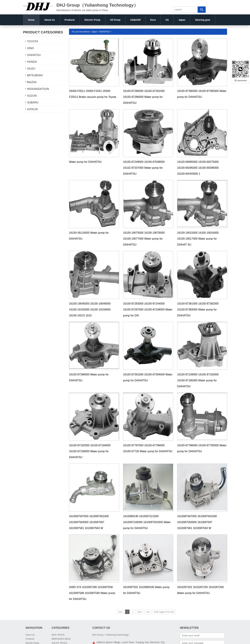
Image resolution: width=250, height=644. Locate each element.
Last (148, 612)
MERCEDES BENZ (61, 639)
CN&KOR (135, 20)
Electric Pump (92, 20)
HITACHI (33, 109)
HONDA (32, 62)
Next (140, 612)
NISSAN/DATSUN (38, 89)
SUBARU (33, 103)
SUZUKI (32, 96)
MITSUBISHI (35, 75)
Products (70, 20)
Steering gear (202, 20)
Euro (153, 20)
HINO (31, 48)
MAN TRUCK (58, 635)
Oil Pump (115, 20)
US (167, 20)
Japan (182, 20)
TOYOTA (33, 41)
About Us (49, 20)
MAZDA (32, 82)
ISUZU (31, 69)
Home (31, 20)
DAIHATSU (34, 55)
